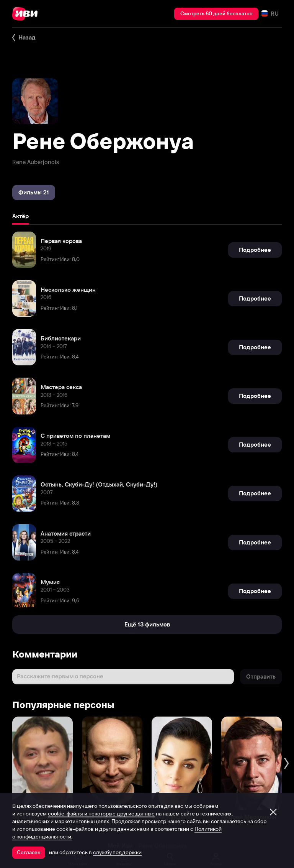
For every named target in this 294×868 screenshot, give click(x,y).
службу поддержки (117, 852)
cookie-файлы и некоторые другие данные (101, 814)
